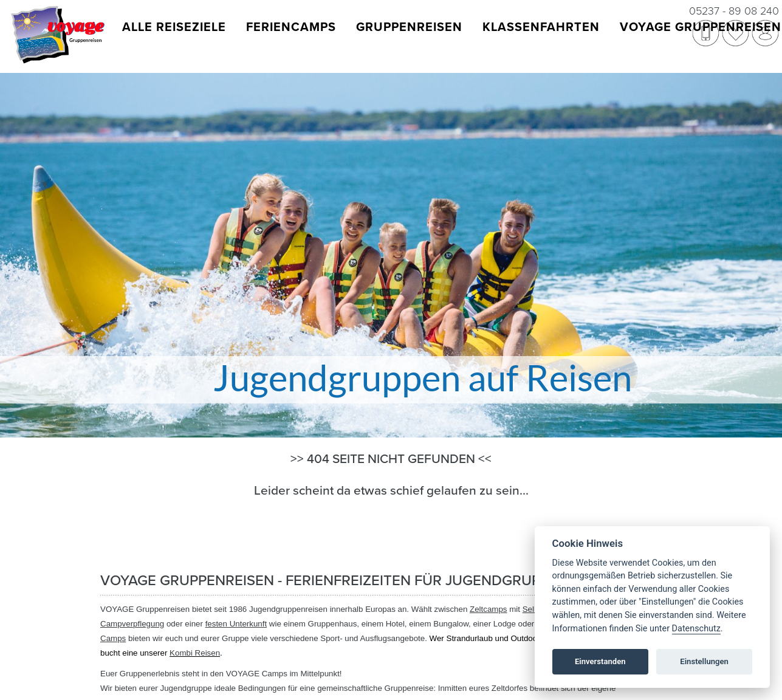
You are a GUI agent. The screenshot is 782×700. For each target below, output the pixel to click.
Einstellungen (704, 661)
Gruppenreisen (409, 27)
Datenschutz (696, 629)
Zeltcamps (488, 609)
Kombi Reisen (195, 653)
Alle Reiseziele (174, 27)
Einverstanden (600, 661)
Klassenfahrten (541, 27)
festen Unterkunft (236, 624)
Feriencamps (291, 27)
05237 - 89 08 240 (734, 11)
